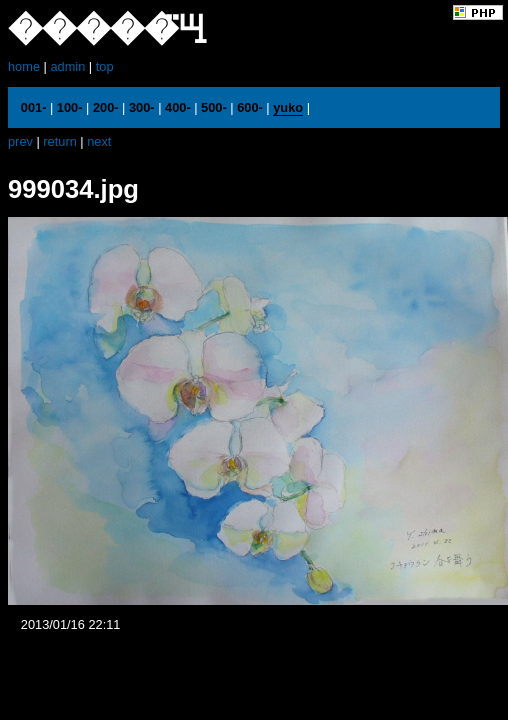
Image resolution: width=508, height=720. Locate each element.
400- (178, 107)
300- (142, 107)
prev (20, 141)
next (99, 141)
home (24, 66)
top (105, 66)
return (59, 141)
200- (106, 107)
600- (250, 107)
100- (70, 107)
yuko (288, 107)
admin (67, 66)
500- (214, 107)
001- (34, 107)
